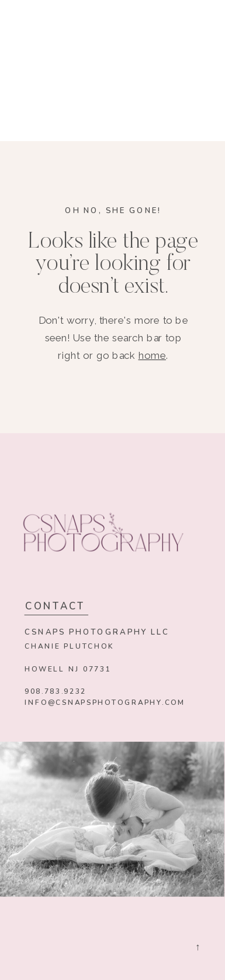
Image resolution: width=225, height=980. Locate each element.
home (152, 356)
